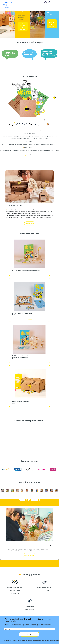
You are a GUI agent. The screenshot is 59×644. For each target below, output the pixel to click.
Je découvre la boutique (23, 26)
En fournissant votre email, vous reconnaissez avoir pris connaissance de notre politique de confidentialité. (31, 640)
